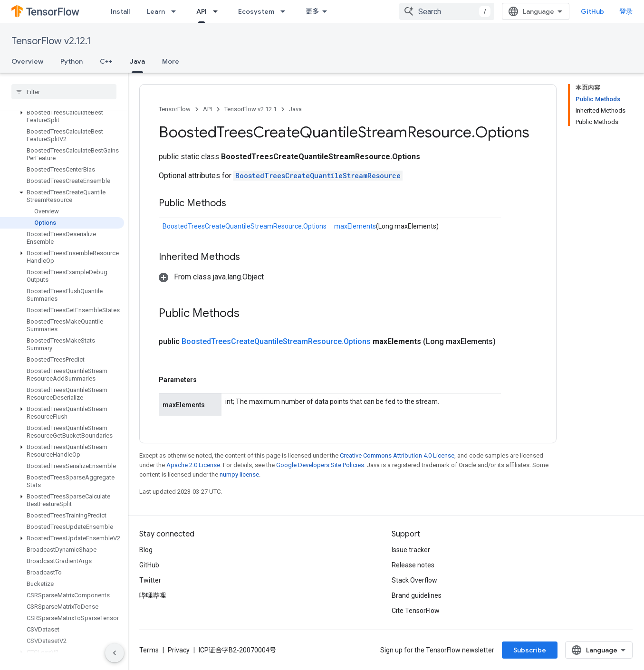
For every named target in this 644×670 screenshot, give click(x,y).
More (171, 61)
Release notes (413, 565)
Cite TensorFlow (416, 611)
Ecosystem (256, 11)
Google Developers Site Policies (320, 465)
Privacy (179, 650)
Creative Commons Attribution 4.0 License (397, 455)
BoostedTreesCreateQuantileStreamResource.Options (245, 226)
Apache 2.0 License (193, 465)
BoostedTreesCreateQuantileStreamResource (318, 176)
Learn (156, 11)
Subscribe (530, 650)
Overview (27, 61)
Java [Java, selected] (137, 61)
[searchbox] (64, 92)
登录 (626, 11)
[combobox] (447, 11)
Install (120, 11)
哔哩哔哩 (153, 595)
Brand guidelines (417, 595)
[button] (62, 116)
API (207, 109)
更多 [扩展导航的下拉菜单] (312, 11)
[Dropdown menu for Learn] (176, 11)
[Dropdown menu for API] (218, 11)
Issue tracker (411, 550)
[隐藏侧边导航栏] (115, 653)
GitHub (592, 11)
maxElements (355, 226)
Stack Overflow (414, 580)
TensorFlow (175, 109)
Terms (149, 650)
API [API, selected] (202, 11)
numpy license (239, 474)
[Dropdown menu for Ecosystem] (286, 11)
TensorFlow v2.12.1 (51, 41)
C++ (106, 61)
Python (72, 61)
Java (295, 109)
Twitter (150, 580)
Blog (146, 550)
